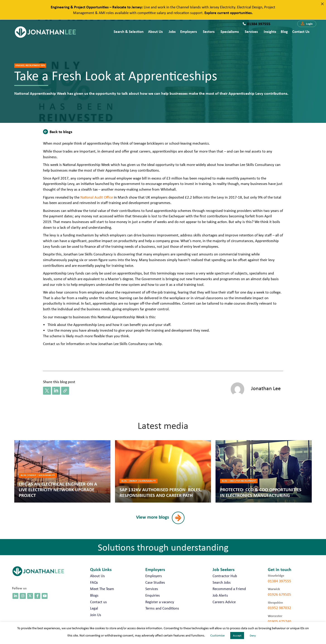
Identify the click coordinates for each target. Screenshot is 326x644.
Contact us (301, 31)
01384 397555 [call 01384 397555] (279, 581)
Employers (189, 31)
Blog (284, 31)
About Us (155, 31)
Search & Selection (129, 31)
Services (251, 31)
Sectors (209, 31)
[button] (307, 24)
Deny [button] (253, 635)
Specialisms (230, 31)
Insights (270, 31)
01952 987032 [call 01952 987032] (279, 608)
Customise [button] (217, 635)
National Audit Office (97, 197)
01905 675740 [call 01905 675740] (279, 621)
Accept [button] (237, 635)
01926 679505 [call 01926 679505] (279, 594)
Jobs (172, 31)
